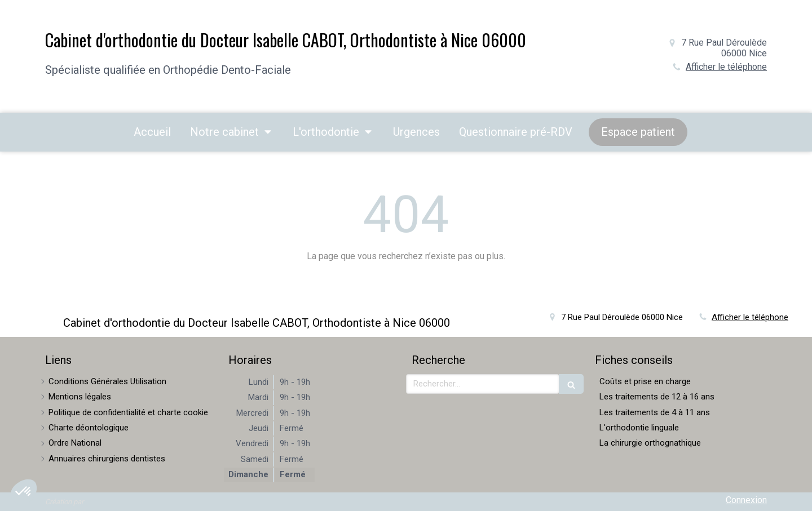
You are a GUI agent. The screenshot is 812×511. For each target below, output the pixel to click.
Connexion (746, 500)
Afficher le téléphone (726, 67)
